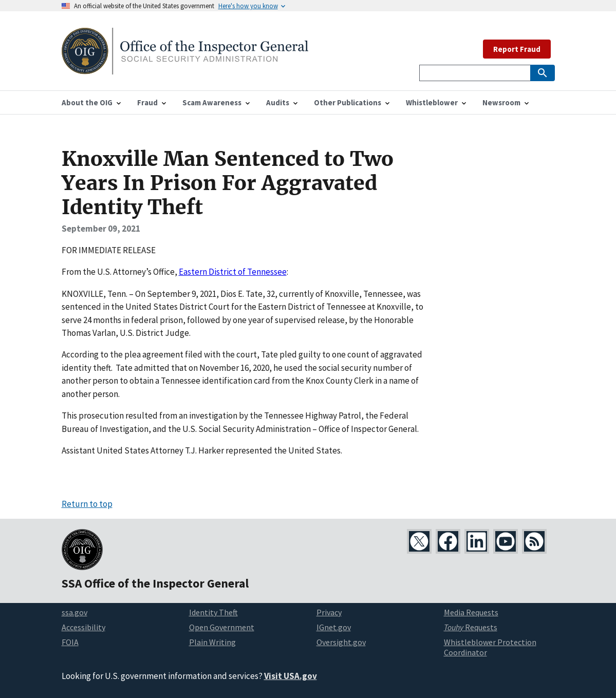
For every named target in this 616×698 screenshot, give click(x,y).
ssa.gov (74, 612)
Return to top (87, 504)
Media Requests (471, 612)
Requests (471, 627)
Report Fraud (517, 49)
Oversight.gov (341, 642)
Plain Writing (212, 642)
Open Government (222, 627)
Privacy (329, 612)
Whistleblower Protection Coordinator (490, 647)
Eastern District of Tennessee (233, 272)
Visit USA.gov (291, 676)
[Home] (185, 68)
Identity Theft (213, 612)
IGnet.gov (334, 627)
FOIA (70, 642)
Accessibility (83, 627)
